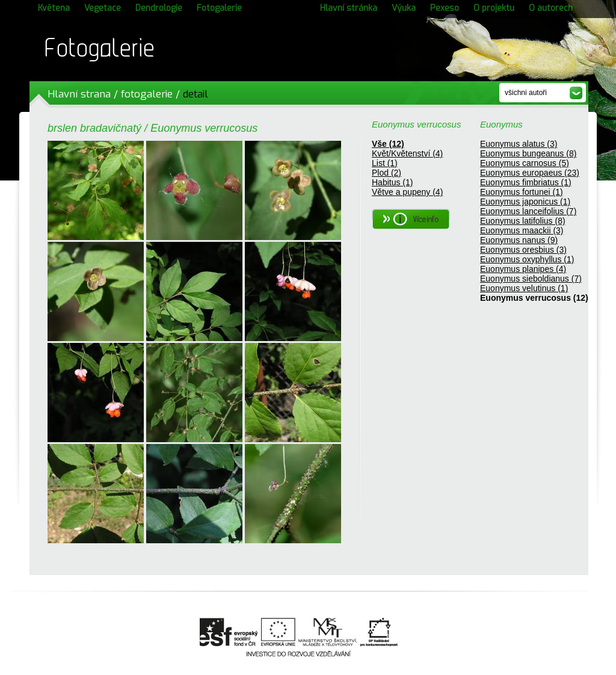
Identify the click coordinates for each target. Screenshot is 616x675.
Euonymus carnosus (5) (525, 163)
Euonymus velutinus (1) (524, 288)
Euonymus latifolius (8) (523, 221)
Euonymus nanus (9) (519, 240)
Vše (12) (388, 144)
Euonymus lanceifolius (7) (528, 211)
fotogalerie (147, 94)
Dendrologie (159, 8)
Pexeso (445, 8)
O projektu (494, 8)
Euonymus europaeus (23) (530, 173)
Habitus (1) (392, 182)
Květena (54, 8)
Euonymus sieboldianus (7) (531, 279)
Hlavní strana (79, 94)
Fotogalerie (219, 8)
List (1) (385, 163)
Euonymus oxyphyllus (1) (527, 259)
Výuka (404, 8)
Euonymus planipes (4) (523, 269)
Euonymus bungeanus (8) (528, 153)
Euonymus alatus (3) (519, 144)
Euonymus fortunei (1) (522, 192)
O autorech (551, 8)
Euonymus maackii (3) (522, 230)
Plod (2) (387, 173)
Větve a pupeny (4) (407, 192)
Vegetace (103, 8)
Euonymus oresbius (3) (523, 250)
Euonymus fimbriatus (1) (526, 182)
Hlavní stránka (349, 8)
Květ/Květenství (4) (407, 153)
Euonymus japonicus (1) (525, 202)
